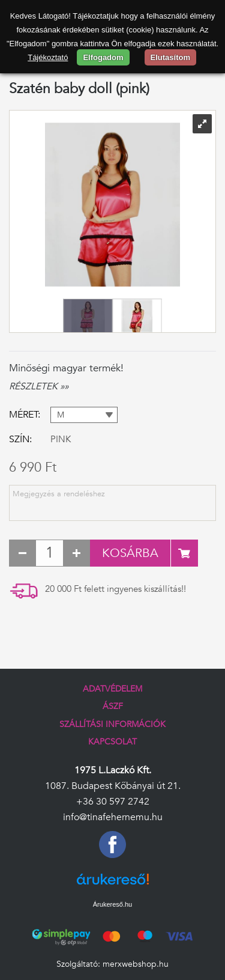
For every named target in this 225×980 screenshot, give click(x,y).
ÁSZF (113, 706)
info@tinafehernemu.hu (113, 817)
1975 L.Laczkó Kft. (113, 770)
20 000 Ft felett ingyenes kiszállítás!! (115, 589)
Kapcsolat (112, 742)
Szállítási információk (112, 724)
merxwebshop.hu (136, 964)
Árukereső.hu (112, 904)
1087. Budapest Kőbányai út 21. (113, 786)
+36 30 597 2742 (113, 802)
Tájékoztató (48, 57)
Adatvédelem (112, 689)
